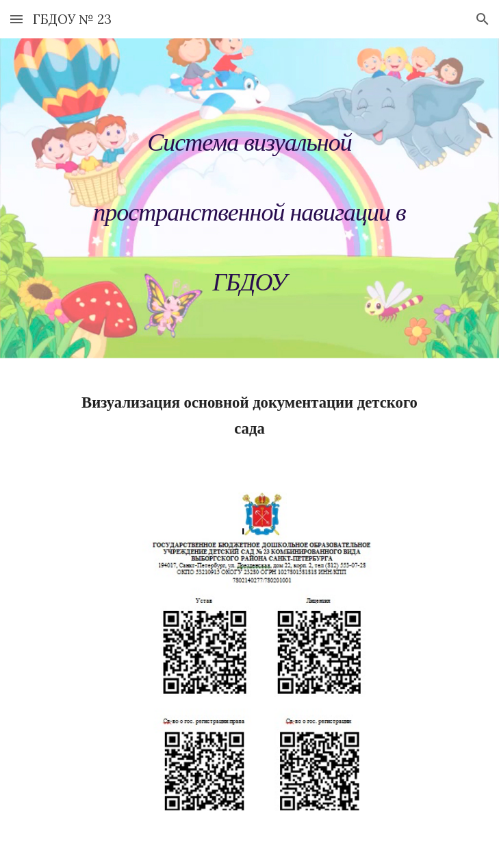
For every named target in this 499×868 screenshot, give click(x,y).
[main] (249, 203)
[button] (16, 19)
